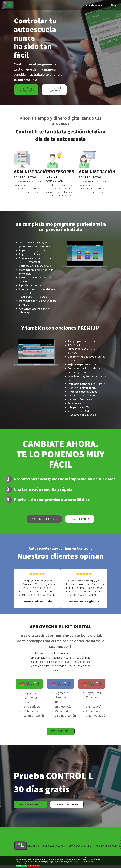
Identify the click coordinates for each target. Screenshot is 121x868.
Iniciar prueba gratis (30, 804)
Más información (61, 731)
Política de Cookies (54, 846)
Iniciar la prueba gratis (44, 519)
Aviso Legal (33, 846)
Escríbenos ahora (80, 519)
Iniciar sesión (94, 5)
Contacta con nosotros (54, 90)
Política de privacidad (107, 846)
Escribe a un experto (67, 804)
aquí (76, 863)
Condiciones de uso (80, 846)
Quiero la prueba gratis (26, 90)
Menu (114, 5)
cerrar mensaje (108, 860)
